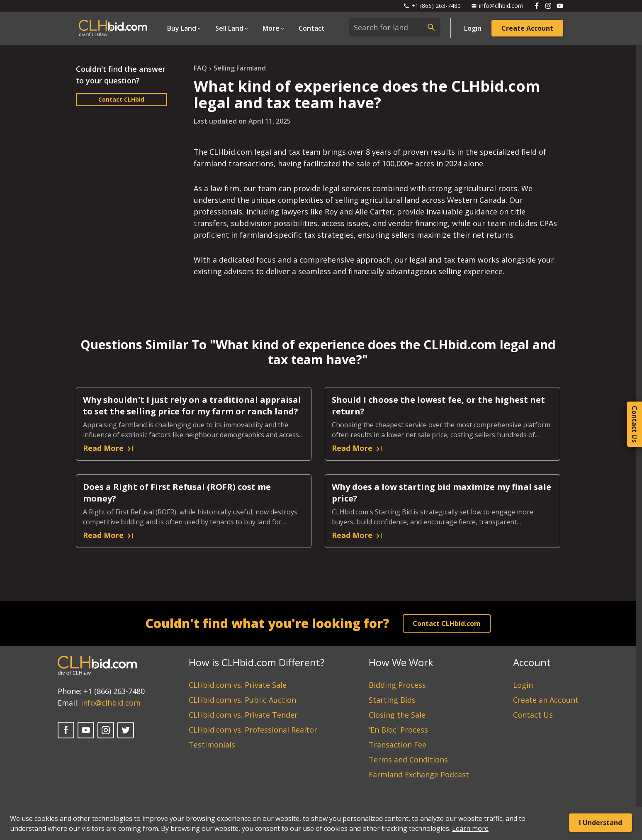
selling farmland (240, 68)
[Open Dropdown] (185, 28)
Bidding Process (397, 685)
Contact (312, 28)
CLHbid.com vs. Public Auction (242, 700)
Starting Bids (392, 700)
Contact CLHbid (121, 99)
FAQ (200, 68)
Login (473, 28)
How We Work (401, 662)
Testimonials (212, 745)
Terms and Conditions (408, 760)
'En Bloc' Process (398, 730)
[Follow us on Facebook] (537, 6)
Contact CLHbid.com (447, 623)
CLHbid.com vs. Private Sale (238, 685)
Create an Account (546, 700)
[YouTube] (86, 730)
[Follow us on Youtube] (560, 6)
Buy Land (182, 28)
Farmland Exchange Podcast (419, 774)
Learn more (470, 828)
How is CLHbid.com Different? (257, 662)
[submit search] (431, 27)
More (271, 28)
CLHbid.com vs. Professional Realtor (253, 730)
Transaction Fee (398, 745)
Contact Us (533, 715)
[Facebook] (66, 730)
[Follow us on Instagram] (548, 6)
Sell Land (229, 28)
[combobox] (395, 27)
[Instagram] (106, 730)
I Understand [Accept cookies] (601, 823)
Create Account (527, 28)
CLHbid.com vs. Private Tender (243, 715)
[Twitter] (126, 730)
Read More (109, 448)
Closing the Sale (397, 715)
